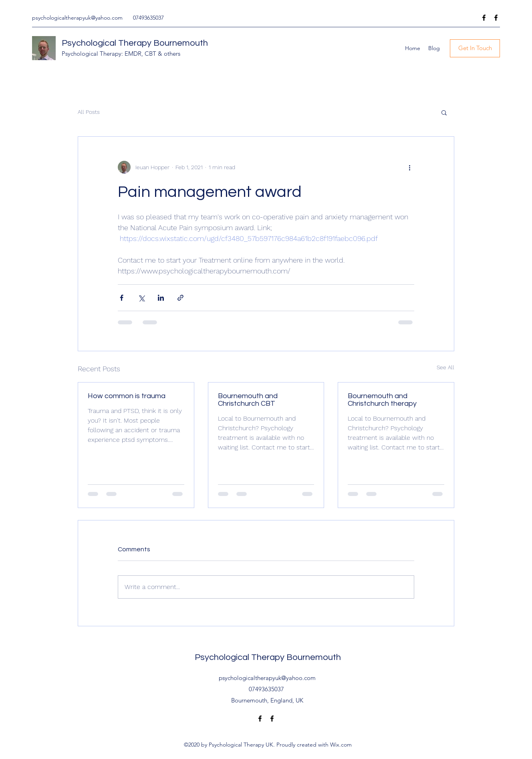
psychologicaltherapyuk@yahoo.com (77, 18)
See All (445, 367)
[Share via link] (180, 298)
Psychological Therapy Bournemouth (135, 43)
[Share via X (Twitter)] (141, 298)
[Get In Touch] (475, 48)
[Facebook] (484, 18)
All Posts (89, 112)
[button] (444, 112)
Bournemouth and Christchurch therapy (382, 400)
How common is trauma (127, 396)
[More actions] (409, 167)
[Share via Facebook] (122, 298)
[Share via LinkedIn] (161, 298)
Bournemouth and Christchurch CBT (248, 400)
